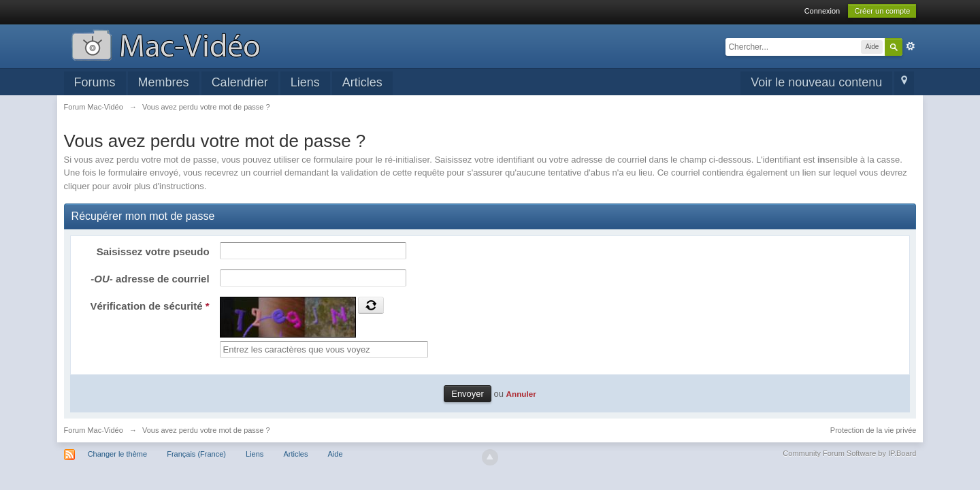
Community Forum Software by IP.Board (849, 453)
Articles (362, 82)
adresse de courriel (150, 279)
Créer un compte (882, 11)
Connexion (822, 11)
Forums (95, 82)
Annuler (521, 394)
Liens (305, 82)
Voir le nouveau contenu (816, 82)
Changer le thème (117, 454)
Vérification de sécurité (150, 306)
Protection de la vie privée (873, 430)
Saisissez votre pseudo (153, 251)
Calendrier (240, 82)
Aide (336, 454)
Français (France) (196, 454)
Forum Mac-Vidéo (94, 430)
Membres (164, 82)
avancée (911, 46)
